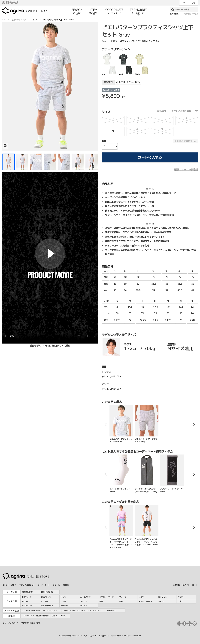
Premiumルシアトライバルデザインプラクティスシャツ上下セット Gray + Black (147, 525)
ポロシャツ (26, 601)
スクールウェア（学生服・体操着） (36, 616)
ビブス (180, 601)
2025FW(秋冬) (47, 592)
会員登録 (176, 585)
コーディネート (44, 585)
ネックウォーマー (145, 601)
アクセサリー (27, 605)
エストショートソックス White (121, 474)
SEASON (77, 11)
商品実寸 (162, 111)
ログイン (186, 585)
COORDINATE (114, 11)
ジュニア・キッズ (94, 611)
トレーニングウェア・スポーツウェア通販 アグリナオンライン (97, 636)
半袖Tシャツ (27, 597)
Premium (64, 605)
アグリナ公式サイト (27, 585)
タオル (161, 601)
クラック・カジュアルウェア (74, 611)
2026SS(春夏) (27, 592)
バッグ (63, 601)
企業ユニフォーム (59, 616)
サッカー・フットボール (31, 611)
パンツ (63, 597)
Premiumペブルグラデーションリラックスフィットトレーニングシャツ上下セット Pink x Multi (121, 527)
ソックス (84, 601)
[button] (106, 425)
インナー (45, 601)
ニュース (56, 585)
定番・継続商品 (47, 605)
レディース (111, 611)
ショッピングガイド (10, 623)
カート (195, 585)
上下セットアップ (19, 20)
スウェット (162, 597)
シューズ (84, 605)
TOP (3, 20)
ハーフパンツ (85, 597)
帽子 (101, 601)
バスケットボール (50, 611)
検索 (172, 10)
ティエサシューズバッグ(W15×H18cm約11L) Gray (147, 474)
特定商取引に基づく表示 (31, 623)
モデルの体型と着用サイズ (185, 111)
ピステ (141, 597)
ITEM (94, 11)
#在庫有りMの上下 (191, 14)
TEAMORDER (139, 11)
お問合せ (66, 585)
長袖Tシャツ (46, 597)
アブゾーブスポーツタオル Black (172, 474)
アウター (181, 597)
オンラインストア (9, 585)
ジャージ (123, 597)
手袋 (121, 601)
